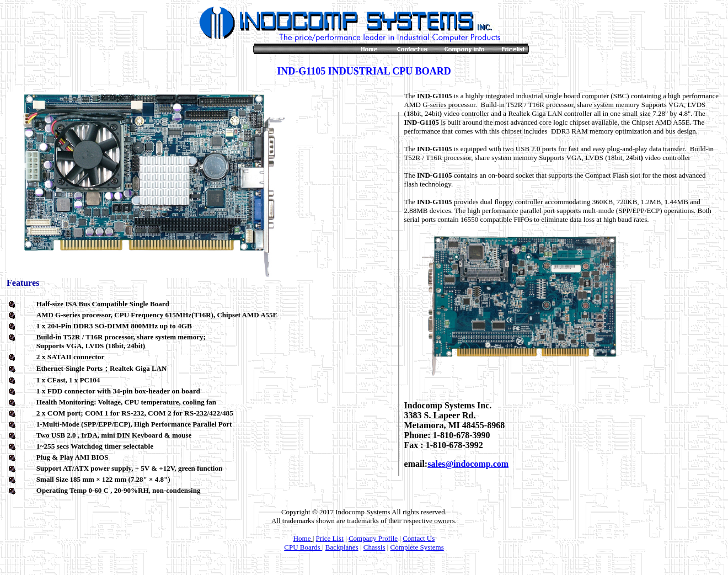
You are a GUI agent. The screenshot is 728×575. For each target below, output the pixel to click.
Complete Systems (417, 547)
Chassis (374, 547)
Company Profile (373, 538)
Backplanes (342, 547)
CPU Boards (303, 547)
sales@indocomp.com (468, 464)
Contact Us (419, 538)
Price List (330, 538)
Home (302, 538)
